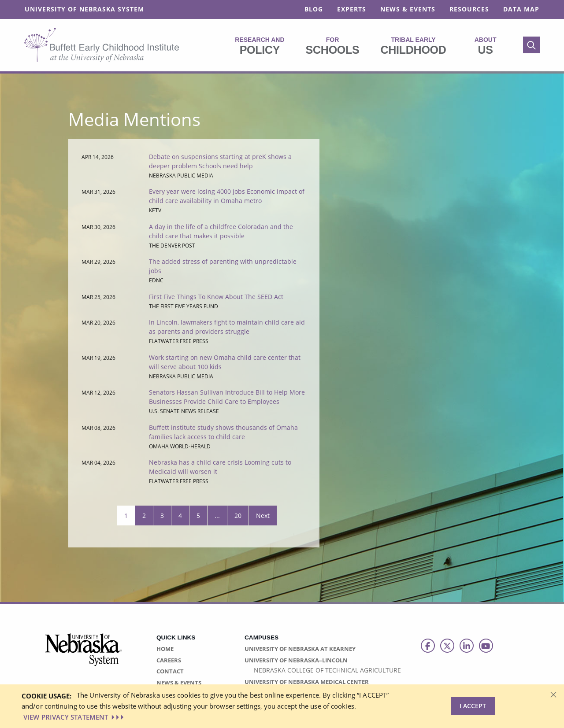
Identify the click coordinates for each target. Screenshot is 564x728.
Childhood (413, 46)
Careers (169, 660)
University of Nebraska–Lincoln (296, 660)
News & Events (408, 9)
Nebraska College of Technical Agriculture (327, 670)
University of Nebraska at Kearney (300, 649)
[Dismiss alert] (553, 694)
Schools (333, 46)
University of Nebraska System (84, 9)
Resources (469, 9)
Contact (170, 671)
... (217, 516)
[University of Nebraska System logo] (84, 655)
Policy (260, 46)
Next (263, 516)
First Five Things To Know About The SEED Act (216, 297)
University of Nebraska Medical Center (307, 682)
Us (486, 46)
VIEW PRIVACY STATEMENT (74, 717)
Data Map (521, 9)
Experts (352, 9)
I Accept (473, 706)
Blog (314, 9)
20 (238, 516)
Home (165, 649)
